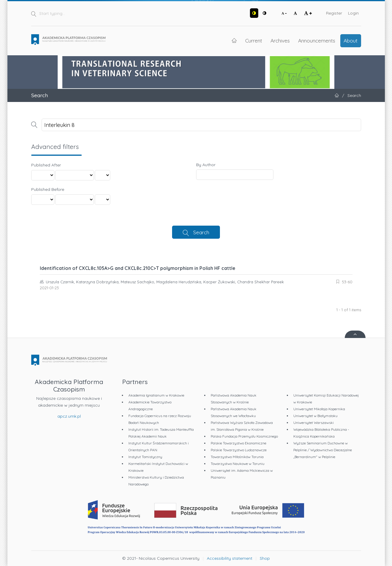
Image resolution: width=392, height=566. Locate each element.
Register (334, 13)
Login (353, 13)
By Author (206, 165)
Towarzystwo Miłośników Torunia (237, 457)
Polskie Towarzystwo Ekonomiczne (238, 443)
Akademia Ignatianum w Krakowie (156, 395)
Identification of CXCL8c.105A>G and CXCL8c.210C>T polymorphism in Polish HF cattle (138, 268)
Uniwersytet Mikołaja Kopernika (319, 409)
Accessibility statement (230, 558)
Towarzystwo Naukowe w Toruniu (238, 464)
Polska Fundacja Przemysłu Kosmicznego (244, 436)
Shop (265, 558)
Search (201, 232)
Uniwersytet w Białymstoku (315, 416)
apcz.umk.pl (69, 416)
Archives (280, 40)
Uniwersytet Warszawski (314, 423)
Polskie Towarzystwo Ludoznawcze (239, 450)
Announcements (317, 40)
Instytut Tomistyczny (145, 457)
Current (254, 40)
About (351, 40)
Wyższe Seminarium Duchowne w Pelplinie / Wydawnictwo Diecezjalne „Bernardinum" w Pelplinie (323, 450)
